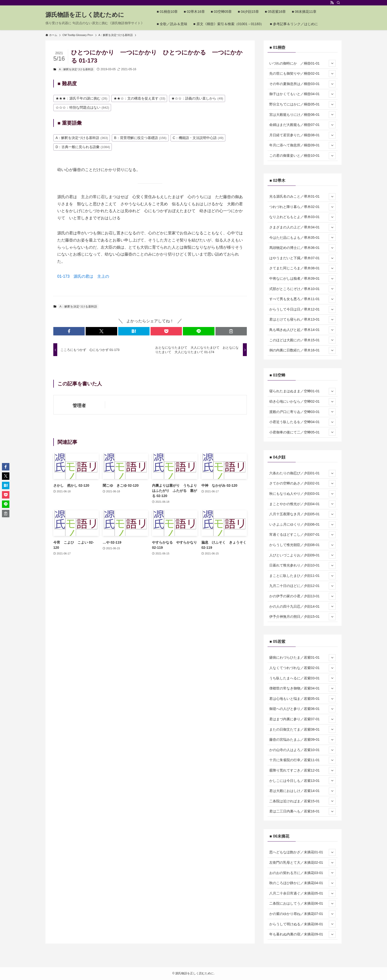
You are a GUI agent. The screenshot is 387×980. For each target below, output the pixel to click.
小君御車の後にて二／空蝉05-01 (302, 432)
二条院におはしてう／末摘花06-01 (302, 904)
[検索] (338, 3)
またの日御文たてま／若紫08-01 (302, 729)
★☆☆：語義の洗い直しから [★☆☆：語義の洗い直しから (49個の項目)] (197, 98)
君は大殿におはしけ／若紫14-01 (302, 791)
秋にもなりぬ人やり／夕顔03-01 (302, 494)
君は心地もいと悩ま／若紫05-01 (302, 699)
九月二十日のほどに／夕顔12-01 (302, 586)
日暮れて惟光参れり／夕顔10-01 (302, 566)
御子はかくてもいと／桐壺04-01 (302, 94)
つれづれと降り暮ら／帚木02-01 (302, 207)
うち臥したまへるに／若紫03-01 (302, 678)
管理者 (79, 406)
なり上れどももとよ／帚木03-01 (302, 217)
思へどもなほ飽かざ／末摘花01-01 (302, 852)
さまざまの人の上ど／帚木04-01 (302, 227)
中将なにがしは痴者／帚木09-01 (302, 279)
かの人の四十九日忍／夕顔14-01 (302, 606)
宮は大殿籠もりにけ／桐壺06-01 (302, 115)
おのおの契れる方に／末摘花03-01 (302, 873)
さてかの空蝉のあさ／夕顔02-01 (302, 483)
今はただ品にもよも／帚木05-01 (302, 238)
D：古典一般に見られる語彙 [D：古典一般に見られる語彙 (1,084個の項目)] (83, 147)
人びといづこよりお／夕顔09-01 (302, 555)
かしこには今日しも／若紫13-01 (302, 781)
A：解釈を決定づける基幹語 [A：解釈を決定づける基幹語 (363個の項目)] (82, 138)
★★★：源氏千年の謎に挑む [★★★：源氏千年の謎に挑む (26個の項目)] (81, 98)
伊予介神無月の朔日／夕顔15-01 (302, 617)
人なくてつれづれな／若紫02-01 (302, 668)
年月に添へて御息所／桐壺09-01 (302, 145)
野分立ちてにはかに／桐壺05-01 (302, 104)
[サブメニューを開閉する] (332, 63)
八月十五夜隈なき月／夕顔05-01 (302, 514)
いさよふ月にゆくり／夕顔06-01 (302, 525)
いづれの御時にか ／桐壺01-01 (302, 63)
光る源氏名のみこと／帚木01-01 (302, 197)
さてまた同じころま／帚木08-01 (302, 268)
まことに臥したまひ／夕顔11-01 (302, 576)
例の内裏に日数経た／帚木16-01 (302, 350)
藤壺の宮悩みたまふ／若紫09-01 (302, 740)
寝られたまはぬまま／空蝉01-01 (302, 391)
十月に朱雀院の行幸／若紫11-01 (302, 760)
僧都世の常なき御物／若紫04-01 (302, 688)
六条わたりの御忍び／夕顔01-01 (302, 473)
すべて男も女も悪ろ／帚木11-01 (302, 299)
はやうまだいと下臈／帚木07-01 (302, 258)
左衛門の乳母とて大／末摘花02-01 (302, 863)
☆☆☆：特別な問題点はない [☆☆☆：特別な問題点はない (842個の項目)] (82, 107)
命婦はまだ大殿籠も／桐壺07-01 (302, 125)
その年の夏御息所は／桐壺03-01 (302, 84)
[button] (69, 331)
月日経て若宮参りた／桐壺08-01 (302, 135)
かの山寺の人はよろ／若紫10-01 (302, 750)
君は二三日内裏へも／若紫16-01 (302, 811)
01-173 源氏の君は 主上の (83, 276)
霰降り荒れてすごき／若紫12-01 (302, 771)
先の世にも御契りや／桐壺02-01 (302, 74)
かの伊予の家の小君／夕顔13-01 (302, 596)
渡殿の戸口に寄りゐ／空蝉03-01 (302, 412)
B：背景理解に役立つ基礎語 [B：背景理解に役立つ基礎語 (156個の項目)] (140, 138)
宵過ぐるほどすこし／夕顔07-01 (302, 535)
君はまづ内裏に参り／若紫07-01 (302, 719)
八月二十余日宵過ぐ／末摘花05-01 (302, 894)
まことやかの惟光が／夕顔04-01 (302, 504)
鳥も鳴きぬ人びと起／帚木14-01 (302, 330)
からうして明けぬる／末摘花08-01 (302, 924)
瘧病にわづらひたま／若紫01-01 (302, 658)
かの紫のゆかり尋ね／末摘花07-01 (302, 914)
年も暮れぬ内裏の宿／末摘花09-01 (302, 934)
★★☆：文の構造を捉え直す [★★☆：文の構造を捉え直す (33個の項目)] (139, 98)
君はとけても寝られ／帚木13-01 (302, 320)
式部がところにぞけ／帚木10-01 (302, 289)
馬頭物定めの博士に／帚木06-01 (302, 248)
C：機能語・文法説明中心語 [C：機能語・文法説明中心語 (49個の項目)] (198, 138)
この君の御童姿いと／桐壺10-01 (302, 156)
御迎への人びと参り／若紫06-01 (302, 709)
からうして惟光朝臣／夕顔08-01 (302, 545)
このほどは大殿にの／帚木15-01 (302, 340)
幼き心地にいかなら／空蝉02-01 (302, 402)
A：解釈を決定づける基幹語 (76, 69)
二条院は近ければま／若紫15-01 (302, 801)
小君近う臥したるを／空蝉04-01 (302, 422)
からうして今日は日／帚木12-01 (302, 309)
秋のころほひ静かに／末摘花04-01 (302, 883)
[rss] (332, 3)
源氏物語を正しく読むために (85, 15)
